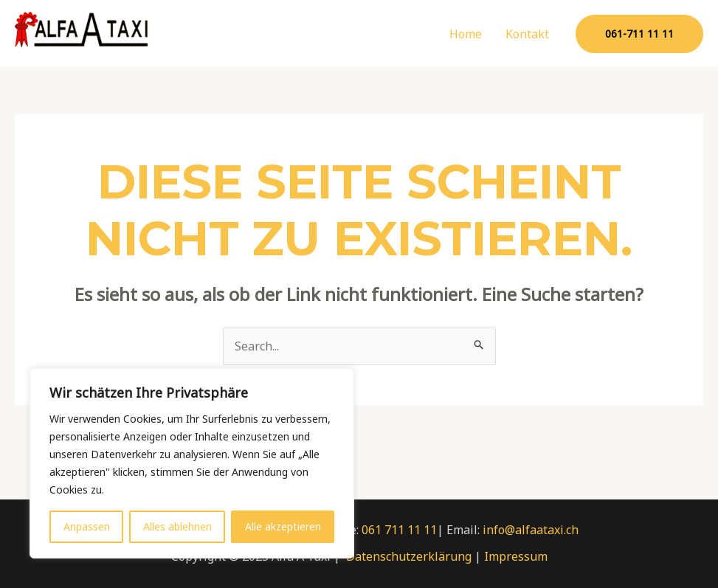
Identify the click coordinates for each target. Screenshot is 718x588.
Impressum (516, 556)
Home (466, 34)
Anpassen (87, 526)
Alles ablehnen (177, 526)
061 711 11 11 (399, 530)
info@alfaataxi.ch (531, 530)
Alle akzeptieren (283, 526)
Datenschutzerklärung (409, 556)
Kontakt (527, 34)
